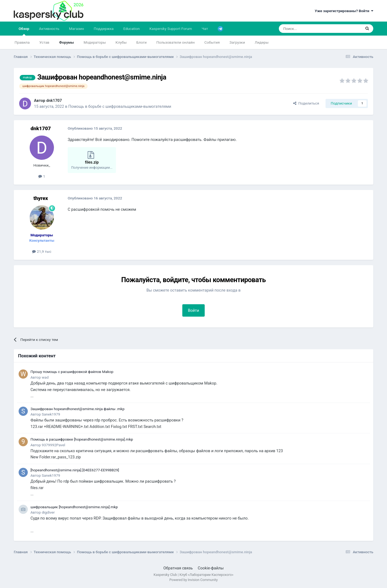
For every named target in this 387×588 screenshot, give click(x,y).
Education (131, 29)
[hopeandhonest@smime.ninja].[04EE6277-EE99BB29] (75, 470)
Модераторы (95, 42)
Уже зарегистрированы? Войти (344, 11)
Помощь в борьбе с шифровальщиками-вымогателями (120, 106)
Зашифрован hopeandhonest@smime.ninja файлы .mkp (78, 409)
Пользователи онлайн (176, 42)
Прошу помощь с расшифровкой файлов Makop (72, 372)
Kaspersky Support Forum (171, 29)
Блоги (142, 42)
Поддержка (104, 29)
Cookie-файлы (211, 568)
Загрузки (237, 42)
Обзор (24, 31)
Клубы (121, 42)
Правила (22, 42)
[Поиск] (307, 29)
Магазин (76, 29)
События (212, 42)
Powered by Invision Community (193, 580)
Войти (194, 310)
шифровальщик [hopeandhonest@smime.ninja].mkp (74, 507)
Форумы (66, 42)
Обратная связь (178, 568)
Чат (205, 29)
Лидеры (261, 42)
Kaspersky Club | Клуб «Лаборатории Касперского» (194, 575)
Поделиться (306, 103)
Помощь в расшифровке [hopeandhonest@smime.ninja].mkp (82, 439)
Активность (49, 29)
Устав (44, 42)
